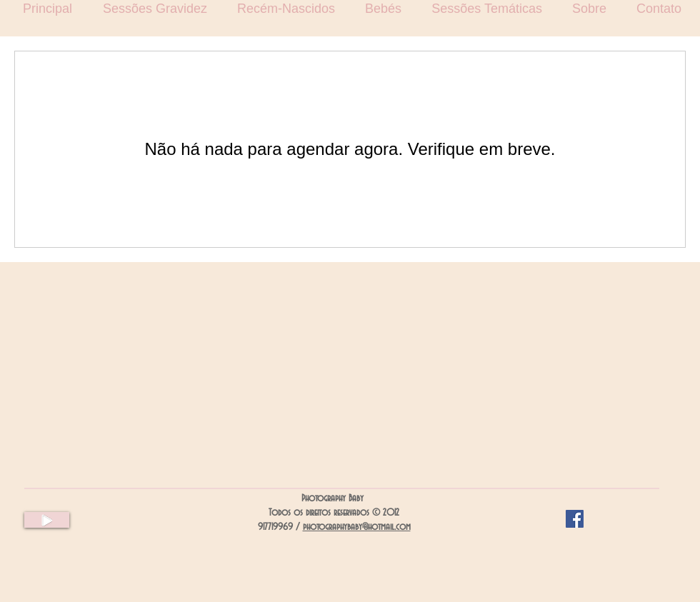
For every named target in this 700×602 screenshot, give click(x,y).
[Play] (47, 520)
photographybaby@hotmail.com (357, 527)
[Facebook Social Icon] (575, 519)
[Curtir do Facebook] (616, 519)
